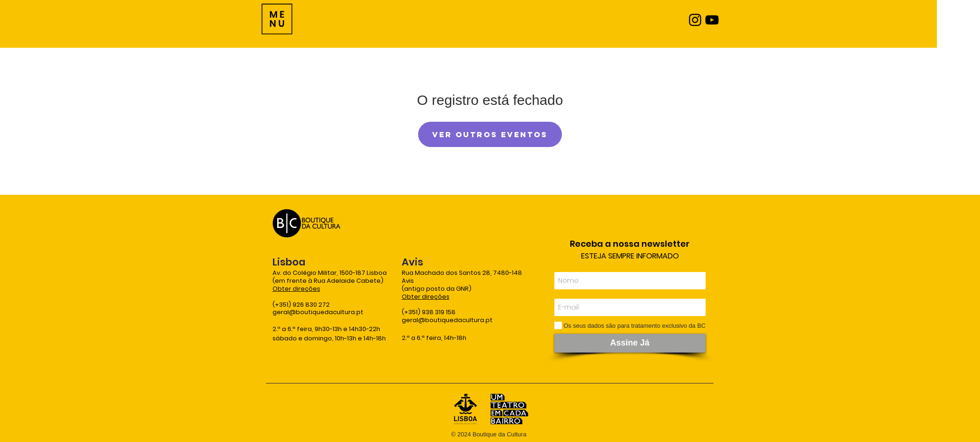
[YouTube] (712, 20)
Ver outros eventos (490, 134)
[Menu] (277, 19)
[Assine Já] (630, 343)
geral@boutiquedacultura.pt (318, 312)
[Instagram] (695, 20)
